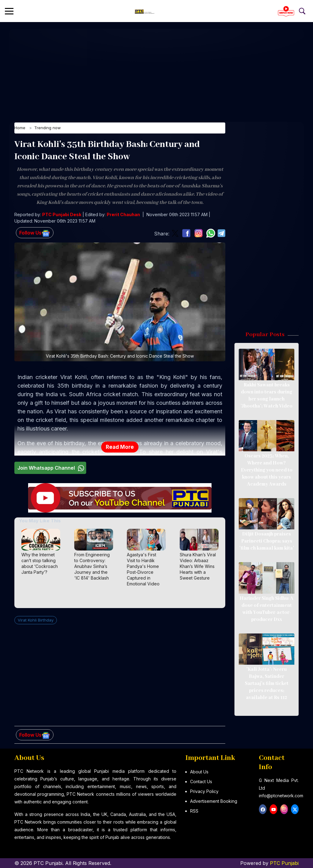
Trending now (48, 129)
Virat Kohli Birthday (36, 621)
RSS (194, 811)
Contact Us (201, 782)
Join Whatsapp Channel (52, 469)
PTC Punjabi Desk (62, 215)
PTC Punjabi (284, 863)
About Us (199, 772)
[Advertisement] (156, 72)
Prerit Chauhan (123, 215)
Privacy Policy (204, 791)
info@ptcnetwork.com (281, 796)
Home (20, 129)
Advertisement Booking (214, 801)
